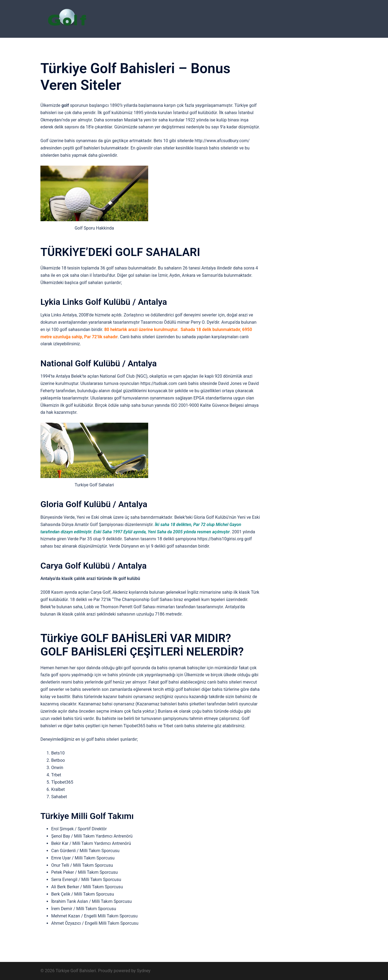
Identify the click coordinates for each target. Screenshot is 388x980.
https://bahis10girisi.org (220, 539)
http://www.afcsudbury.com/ (222, 141)
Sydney (144, 971)
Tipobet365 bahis (140, 726)
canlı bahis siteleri (224, 682)
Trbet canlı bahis (179, 726)
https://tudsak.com (159, 383)
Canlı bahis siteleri (137, 337)
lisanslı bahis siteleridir (216, 148)
